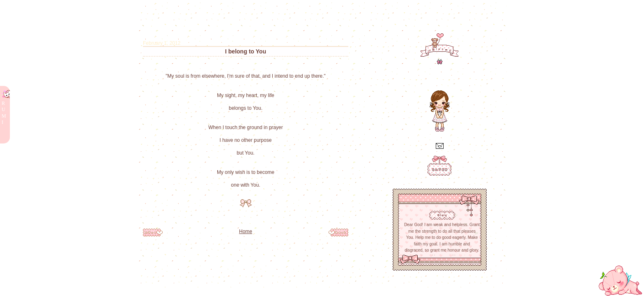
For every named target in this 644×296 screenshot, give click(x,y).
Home (246, 231)
